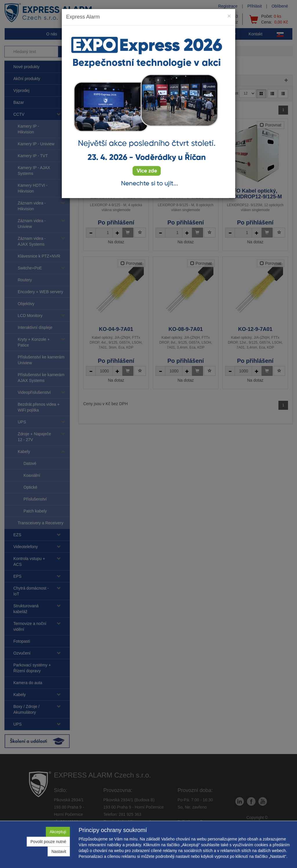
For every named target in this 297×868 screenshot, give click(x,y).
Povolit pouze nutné (48, 842)
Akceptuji (58, 832)
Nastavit (59, 851)
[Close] (229, 16)
